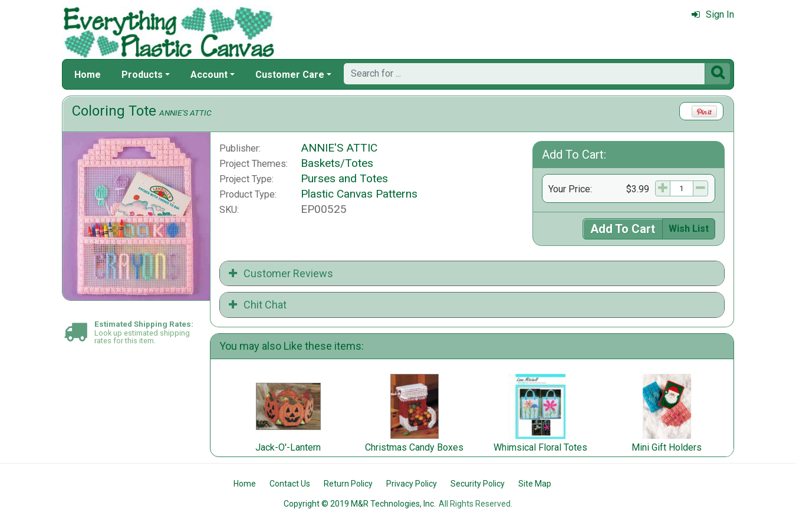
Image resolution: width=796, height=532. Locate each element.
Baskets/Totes (337, 163)
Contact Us (290, 484)
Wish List (689, 229)
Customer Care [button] (290, 75)
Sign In (713, 14)
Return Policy (348, 484)
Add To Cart (623, 229)
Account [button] (209, 75)
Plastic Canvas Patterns (359, 194)
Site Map (535, 484)
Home (88, 75)
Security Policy (478, 484)
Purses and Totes (344, 178)
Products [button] (142, 75)
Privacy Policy (412, 484)
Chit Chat (258, 305)
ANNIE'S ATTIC (185, 113)
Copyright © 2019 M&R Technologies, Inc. (360, 504)
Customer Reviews (281, 273)
